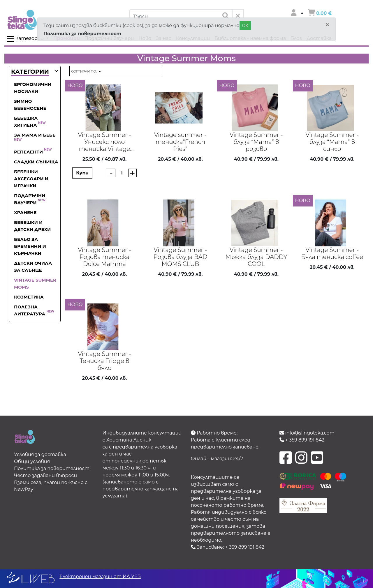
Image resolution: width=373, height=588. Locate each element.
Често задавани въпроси (45, 475)
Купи (82, 173)
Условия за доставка (40, 454)
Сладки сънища (36, 162)
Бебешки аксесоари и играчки (31, 179)
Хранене (25, 212)
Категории (26, 39)
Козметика (29, 297)
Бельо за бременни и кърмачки (30, 246)
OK (245, 26)
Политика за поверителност (82, 34)
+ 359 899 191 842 (244, 547)
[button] (30, 72)
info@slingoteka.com (307, 433)
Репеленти (33, 152)
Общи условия (32, 461)
